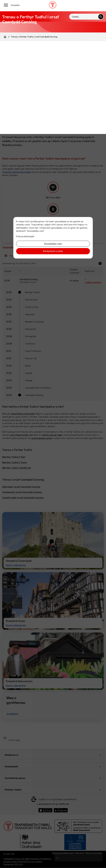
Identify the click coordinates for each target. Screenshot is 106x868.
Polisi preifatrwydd (25, 236)
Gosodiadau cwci (53, 244)
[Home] (5, 37)
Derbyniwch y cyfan (53, 251)
